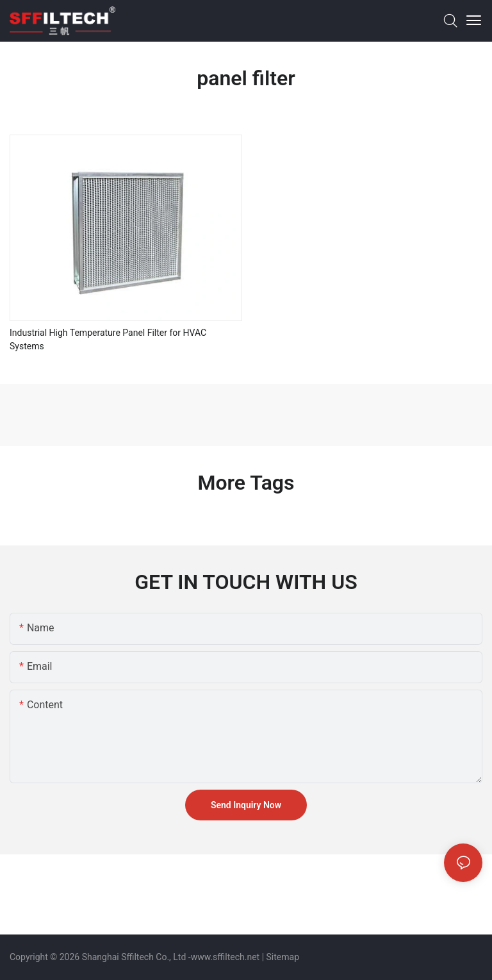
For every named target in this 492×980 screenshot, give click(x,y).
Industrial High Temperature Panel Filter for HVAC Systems (108, 339)
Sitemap (283, 957)
